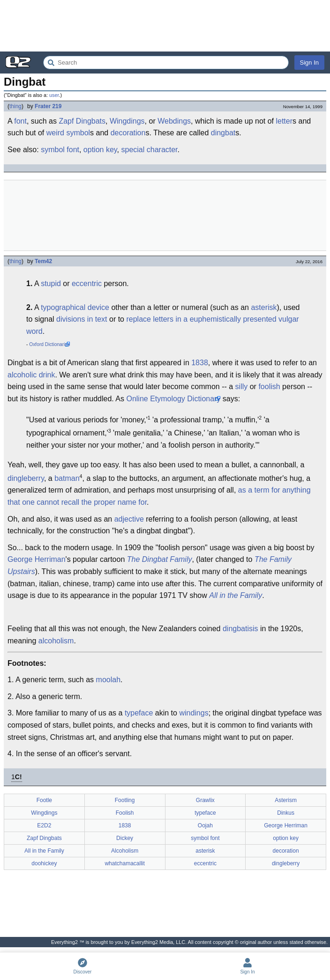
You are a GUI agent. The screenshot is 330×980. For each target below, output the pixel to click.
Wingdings (127, 121)
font (20, 121)
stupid (51, 284)
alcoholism (56, 641)
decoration (128, 133)
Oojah (205, 825)
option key (100, 150)
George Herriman (37, 559)
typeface (139, 713)
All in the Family (236, 595)
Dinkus (286, 813)
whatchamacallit (124, 863)
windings (194, 713)
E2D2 (44, 825)
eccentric (87, 284)
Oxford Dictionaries (49, 344)
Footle (44, 800)
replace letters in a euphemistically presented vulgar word (163, 325)
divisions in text (82, 319)
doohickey (44, 863)
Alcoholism (125, 851)
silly (242, 387)
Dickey (125, 838)
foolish (269, 387)
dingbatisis (240, 629)
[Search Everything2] (166, 63)
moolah (108, 680)
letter (284, 121)
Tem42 (43, 261)
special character (150, 150)
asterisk (264, 307)
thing (15, 106)
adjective (129, 519)
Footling (125, 800)
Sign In (309, 63)
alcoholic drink (31, 375)
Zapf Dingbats (82, 121)
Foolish (125, 813)
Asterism (286, 800)
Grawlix (205, 800)
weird (55, 133)
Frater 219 (48, 106)
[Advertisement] (165, 26)
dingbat (223, 133)
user (54, 95)
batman (67, 478)
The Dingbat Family (160, 559)
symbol (78, 133)
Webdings (174, 121)
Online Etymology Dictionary (173, 399)
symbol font (60, 150)
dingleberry (26, 478)
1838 (200, 363)
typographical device (75, 307)
